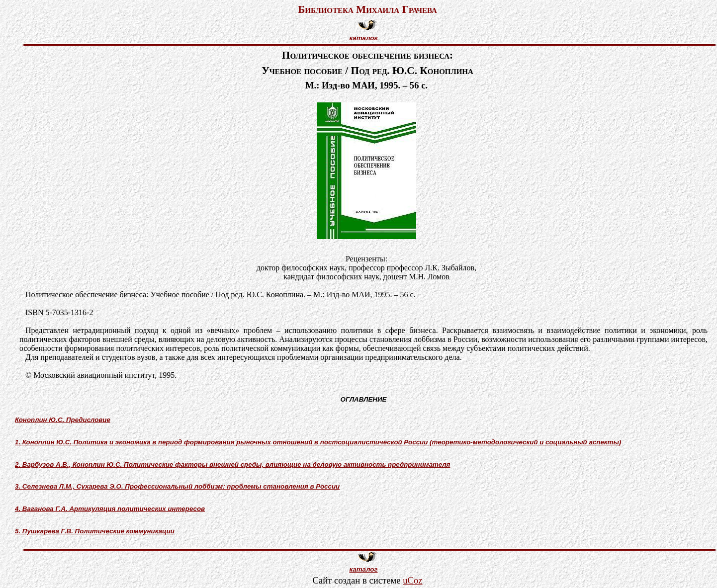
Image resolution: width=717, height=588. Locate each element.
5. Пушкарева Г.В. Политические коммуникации (95, 531)
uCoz (412, 580)
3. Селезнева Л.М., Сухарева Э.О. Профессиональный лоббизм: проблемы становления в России (177, 486)
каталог (363, 38)
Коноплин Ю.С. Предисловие (63, 420)
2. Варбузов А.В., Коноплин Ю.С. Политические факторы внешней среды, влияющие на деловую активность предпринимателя (232, 464)
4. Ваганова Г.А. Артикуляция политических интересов (110, 509)
